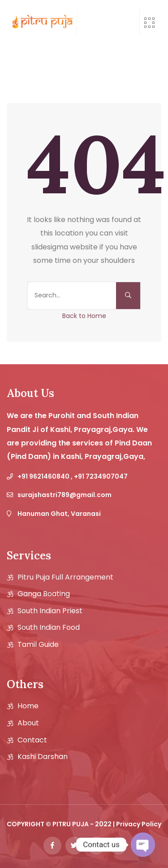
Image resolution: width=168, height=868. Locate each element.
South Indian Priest (50, 611)
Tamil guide (38, 645)
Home (28, 706)
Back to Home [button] (84, 316)
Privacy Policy (139, 824)
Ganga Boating (44, 594)
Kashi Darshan (43, 757)
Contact (32, 740)
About (28, 723)
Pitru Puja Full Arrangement (65, 577)
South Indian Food (49, 628)
